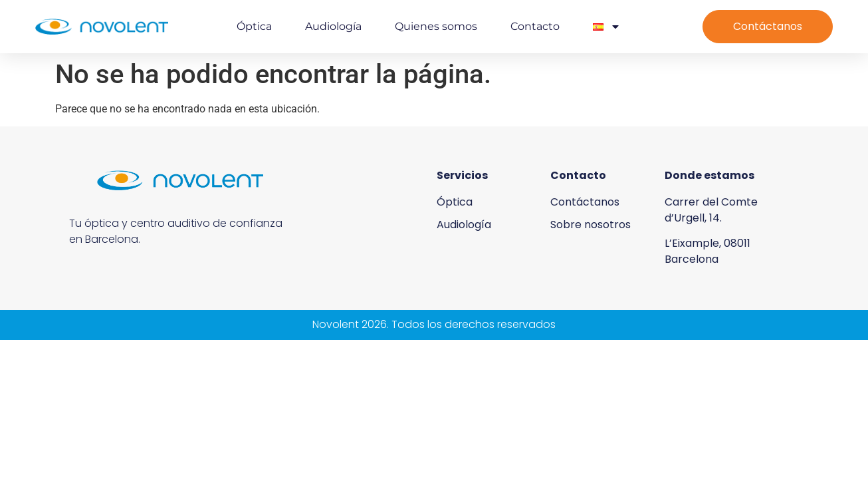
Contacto (535, 26)
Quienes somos (436, 26)
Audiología (333, 26)
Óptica (254, 26)
